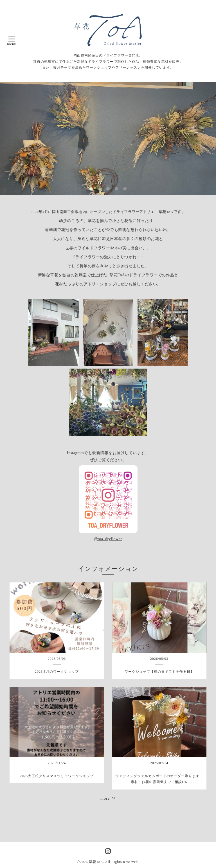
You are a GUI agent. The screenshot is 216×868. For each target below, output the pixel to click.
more (108, 798)
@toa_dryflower (108, 539)
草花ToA (96, 862)
